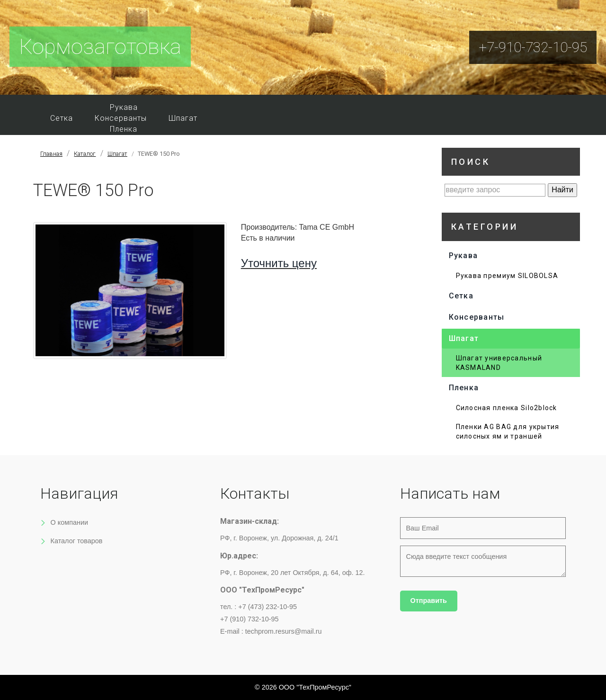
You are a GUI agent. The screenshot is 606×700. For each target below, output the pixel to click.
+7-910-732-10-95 (533, 47)
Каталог (85, 154)
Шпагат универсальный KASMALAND (499, 363)
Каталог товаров (77, 541)
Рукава (124, 107)
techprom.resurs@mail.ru (284, 631)
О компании (69, 522)
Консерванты (121, 118)
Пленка (124, 129)
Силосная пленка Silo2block (507, 408)
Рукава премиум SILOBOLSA (507, 276)
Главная (51, 154)
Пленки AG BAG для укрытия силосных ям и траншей (508, 431)
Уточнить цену (279, 263)
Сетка (62, 118)
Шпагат (183, 118)
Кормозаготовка (100, 47)
